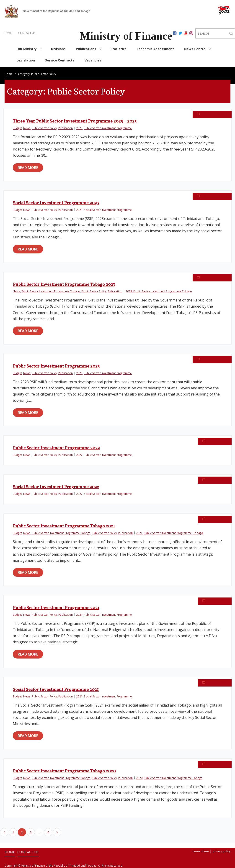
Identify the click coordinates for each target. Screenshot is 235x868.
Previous (4, 832)
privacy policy (222, 851)
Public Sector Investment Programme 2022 (56, 448)
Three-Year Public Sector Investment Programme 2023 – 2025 (75, 121)
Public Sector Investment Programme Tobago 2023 (64, 285)
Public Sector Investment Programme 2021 (56, 608)
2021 (139, 533)
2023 (79, 128)
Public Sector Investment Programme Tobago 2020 (64, 771)
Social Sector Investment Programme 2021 (56, 690)
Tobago (198, 533)
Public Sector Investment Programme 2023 (56, 366)
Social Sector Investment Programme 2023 (56, 203)
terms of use (201, 851)
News (27, 128)
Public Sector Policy (44, 128)
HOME (7, 33)
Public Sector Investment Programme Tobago (51, 291)
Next (57, 832)
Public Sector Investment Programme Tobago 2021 (64, 526)
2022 (79, 455)
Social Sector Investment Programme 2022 (56, 487)
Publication (66, 128)
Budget (17, 128)
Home (9, 74)
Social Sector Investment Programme (108, 210)
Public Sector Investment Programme (108, 128)
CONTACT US (27, 33)
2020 (139, 778)
